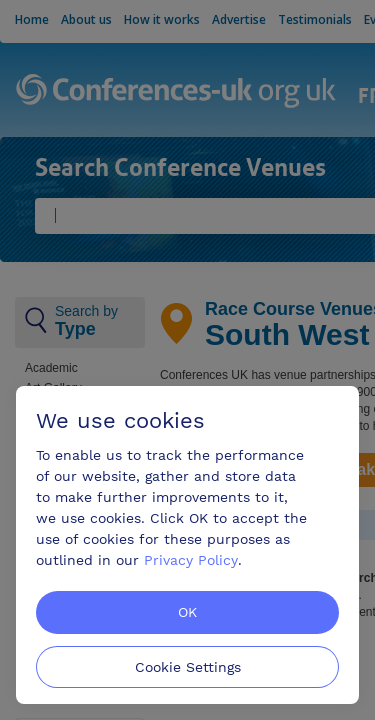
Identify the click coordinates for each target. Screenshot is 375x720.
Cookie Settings (188, 667)
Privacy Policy (191, 560)
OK (187, 612)
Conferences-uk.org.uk (176, 92)
